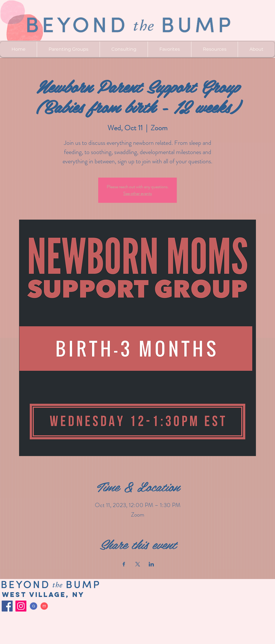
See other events (137, 193)
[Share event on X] (138, 564)
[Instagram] (21, 606)
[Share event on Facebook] (124, 564)
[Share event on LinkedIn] (151, 564)
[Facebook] (7, 606)
